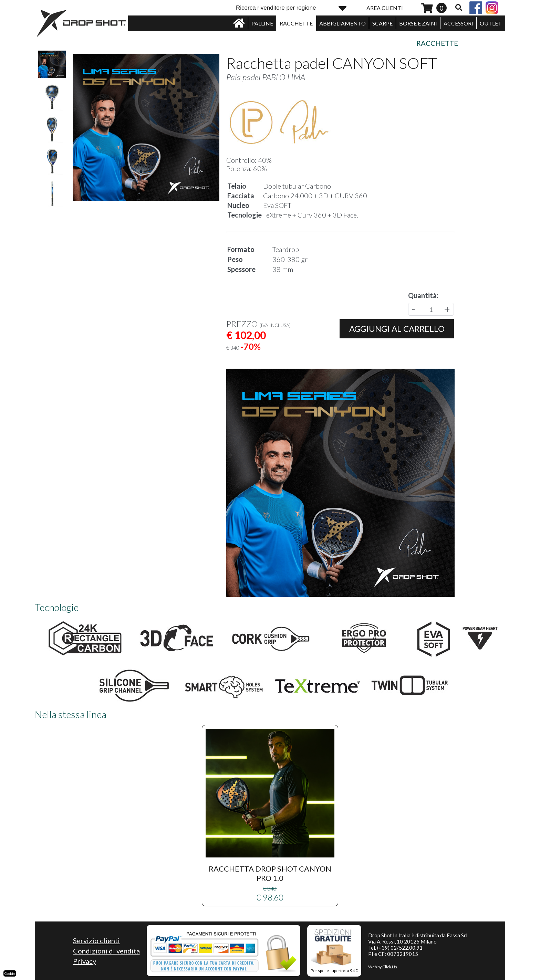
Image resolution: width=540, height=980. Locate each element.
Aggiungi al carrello (397, 329)
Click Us (390, 967)
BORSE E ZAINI (418, 23)
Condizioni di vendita (106, 951)
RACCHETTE (296, 23)
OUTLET (491, 23)
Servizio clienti (96, 940)
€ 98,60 (270, 815)
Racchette (437, 43)
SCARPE (382, 23)
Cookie (10, 973)
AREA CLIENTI (385, 8)
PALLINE (262, 23)
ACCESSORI (458, 23)
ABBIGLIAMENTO (342, 23)
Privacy (85, 961)
